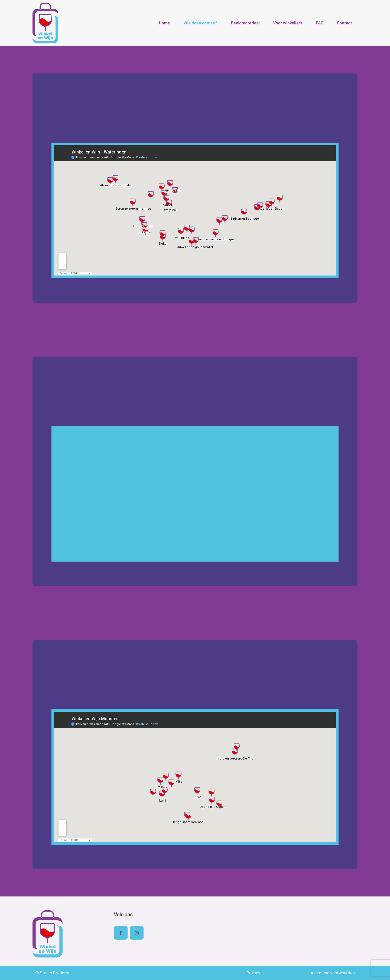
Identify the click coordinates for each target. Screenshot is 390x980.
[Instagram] (137, 933)
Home (165, 23)
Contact (344, 23)
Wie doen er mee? (201, 23)
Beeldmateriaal (245, 23)
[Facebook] (121, 933)
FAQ (319, 23)
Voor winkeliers (288, 23)
